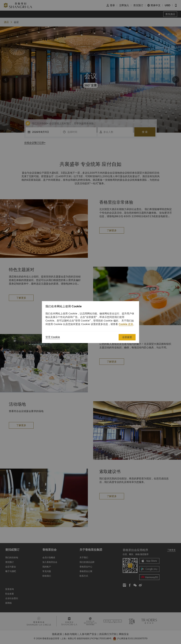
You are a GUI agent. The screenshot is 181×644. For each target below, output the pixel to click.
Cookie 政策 (126, 324)
